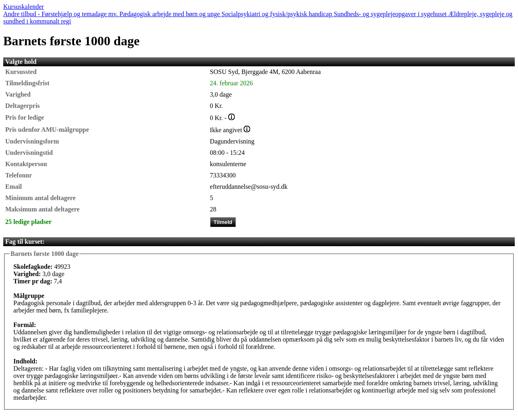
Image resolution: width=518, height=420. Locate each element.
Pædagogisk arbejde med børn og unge (170, 14)
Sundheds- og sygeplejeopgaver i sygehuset (391, 14)
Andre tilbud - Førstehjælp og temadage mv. (61, 14)
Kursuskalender (23, 7)
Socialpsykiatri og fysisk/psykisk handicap (277, 14)
